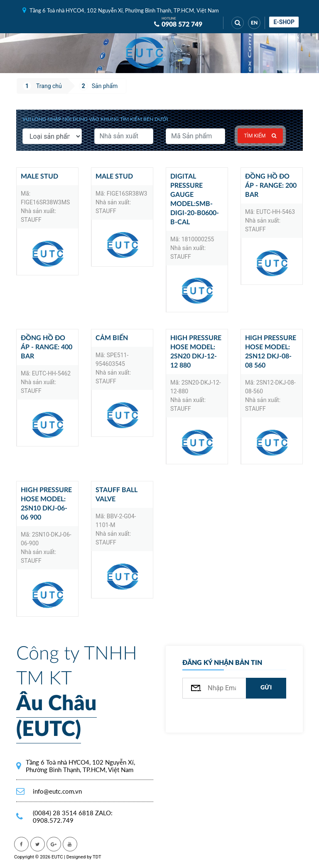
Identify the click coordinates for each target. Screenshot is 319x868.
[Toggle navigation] (184, 53)
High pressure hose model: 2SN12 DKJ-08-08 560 (271, 352)
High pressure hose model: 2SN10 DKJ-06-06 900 (46, 504)
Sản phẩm (105, 86)
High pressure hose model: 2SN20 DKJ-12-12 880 (196, 352)
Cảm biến (112, 338)
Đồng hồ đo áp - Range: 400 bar (47, 347)
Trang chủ (49, 86)
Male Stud (39, 177)
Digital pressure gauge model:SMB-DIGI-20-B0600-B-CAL (195, 199)
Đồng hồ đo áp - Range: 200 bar (271, 186)
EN (254, 23)
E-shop (284, 22)
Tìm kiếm (260, 136)
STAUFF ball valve (117, 495)
